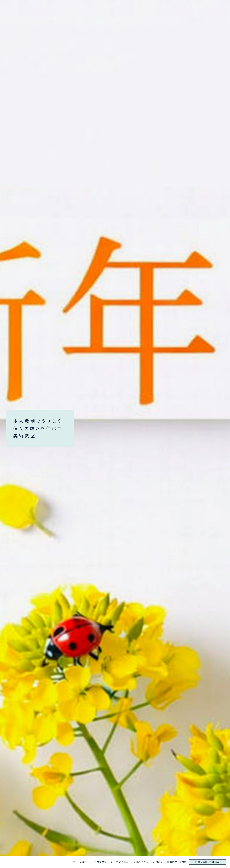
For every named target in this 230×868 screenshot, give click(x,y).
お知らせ (158, 862)
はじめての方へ (120, 862)
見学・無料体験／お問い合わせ (208, 862)
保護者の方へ (141, 862)
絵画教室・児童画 (177, 862)
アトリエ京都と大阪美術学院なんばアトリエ (23, 862)
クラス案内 (101, 862)
